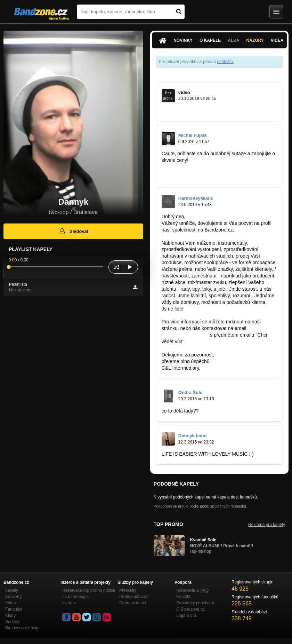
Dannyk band (193, 436)
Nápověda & (192, 590)
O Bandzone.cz (190, 609)
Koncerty (13, 597)
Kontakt (183, 597)
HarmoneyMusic (196, 198)
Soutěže (13, 622)
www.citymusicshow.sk (186, 167)
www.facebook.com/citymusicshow (199, 173)
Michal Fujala (193, 135)
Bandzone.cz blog (22, 628)
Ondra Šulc (190, 392)
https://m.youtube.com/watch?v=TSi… (203, 111)
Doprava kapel (133, 603)
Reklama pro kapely (267, 525)
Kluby (10, 615)
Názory (255, 40)
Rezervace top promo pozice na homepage (89, 594)
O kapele (210, 40)
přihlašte (225, 62)
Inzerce (69, 603)
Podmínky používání (195, 603)
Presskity (128, 590)
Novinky (183, 40)
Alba (233, 40)
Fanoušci (14, 609)
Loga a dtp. (187, 615)
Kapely (12, 590)
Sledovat (74, 231)
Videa (277, 40)
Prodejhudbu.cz (134, 597)
